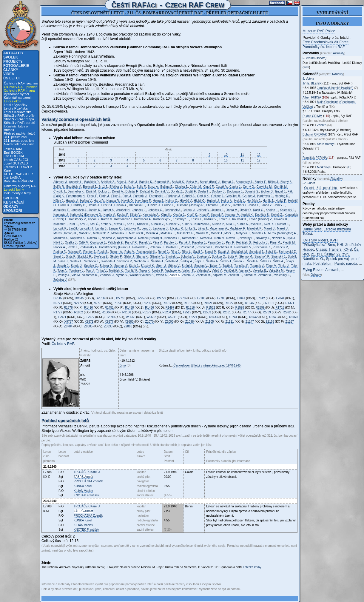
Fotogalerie (16, 66)
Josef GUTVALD (16, 163)
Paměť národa (346, 264)
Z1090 (169, 322)
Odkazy (11, 207)
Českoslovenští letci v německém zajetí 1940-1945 (207, 365)
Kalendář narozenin (18, 98)
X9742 (253, 317)
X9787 (69, 322)
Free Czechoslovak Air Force (326, 42)
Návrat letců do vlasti (19, 144)
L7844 (280, 298)
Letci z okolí (13, 101)
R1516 (190, 308)
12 (259, 155)
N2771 (58, 303)
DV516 (100, 298)
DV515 (80, 298)
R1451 (109, 308)
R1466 (149, 308)
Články (11, 70)
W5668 (131, 317)
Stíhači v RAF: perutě (20, 123)
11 (242, 155)
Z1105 (209, 322)
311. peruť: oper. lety (19, 141)
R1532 (210, 308)
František (86, 495)
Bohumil (315, 134)
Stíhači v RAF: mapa (19, 119)
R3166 (127, 312)
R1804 (106, 312)
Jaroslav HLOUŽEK (18, 167)
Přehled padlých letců (20, 133)
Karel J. (87, 472)
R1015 (188, 303)
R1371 (290, 303)
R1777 (58, 312)
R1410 (88, 308)
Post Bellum (323, 264)
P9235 (147, 303)
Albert (312, 97)
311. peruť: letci (15, 137)
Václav (83, 491)
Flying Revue (313, 270)
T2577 (246, 312)
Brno (122, 365)
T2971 (62, 317)
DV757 (141, 298)
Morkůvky (323, 167)
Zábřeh (322, 125)
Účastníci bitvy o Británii (16, 128)
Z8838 (108, 326)
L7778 (181, 298)
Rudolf (312, 116)
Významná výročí (16, 94)
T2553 (207, 312)
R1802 (78, 312)
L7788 (221, 298)
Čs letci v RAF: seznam (21, 83)
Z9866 (128, 326)
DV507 (58, 298)
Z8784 (68, 326)
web (306, 67)
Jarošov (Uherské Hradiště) (335, 88)
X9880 (129, 322)
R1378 (68, 308)
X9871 (89, 322)
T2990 (110, 317)
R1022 (229, 303)
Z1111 (229, 322)
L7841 (241, 298)
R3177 (147, 312)
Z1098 (189, 322)
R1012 (167, 303)
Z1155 (270, 322)
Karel (83, 486)
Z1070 (149, 322)
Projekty (13, 61)
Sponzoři (13, 211)
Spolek (11, 57)
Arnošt (83, 477)
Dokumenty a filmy (17, 193)
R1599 (260, 308)
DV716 (121, 298)
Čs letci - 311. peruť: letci (321, 188)
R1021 (208, 303)
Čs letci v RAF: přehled (21, 87)
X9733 (213, 317)
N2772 (78, 303)
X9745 (273, 317)
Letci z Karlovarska (18, 112)
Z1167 (290, 322)
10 (226, 155)
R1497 (170, 308)
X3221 (193, 317)
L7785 (201, 298)
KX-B (348, 250)
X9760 (293, 317)
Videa (9, 74)
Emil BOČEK (13, 153)
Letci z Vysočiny (16, 105)
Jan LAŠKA (12, 178)
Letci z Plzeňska (16, 108)
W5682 (151, 317)
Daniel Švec (312, 229)
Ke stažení (14, 202)
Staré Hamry (325, 144)
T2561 (226, 312)
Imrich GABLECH (17, 160)
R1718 (280, 308)
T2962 (286, 312)
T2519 (187, 312)
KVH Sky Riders (315, 240)
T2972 (90, 317)
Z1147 (250, 322)
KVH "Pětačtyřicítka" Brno (320, 243)
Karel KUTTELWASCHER (18, 172)
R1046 (249, 303)
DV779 (162, 298)
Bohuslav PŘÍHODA (18, 181)
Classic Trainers (329, 250)
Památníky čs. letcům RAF (324, 47)
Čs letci (11, 78)
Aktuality (13, 53)
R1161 (270, 303)
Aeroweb (332, 270)
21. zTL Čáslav (323, 254)
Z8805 (88, 326)
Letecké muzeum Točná (327, 232)
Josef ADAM (13, 149)
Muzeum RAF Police (319, 31)
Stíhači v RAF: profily (19, 116)
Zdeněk (88, 481)
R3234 (167, 312)
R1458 (129, 308)
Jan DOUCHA (14, 156)
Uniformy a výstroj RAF (21, 186)
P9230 (118, 303)
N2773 (98, 303)
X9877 (109, 322)
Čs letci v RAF (63, 344)
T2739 (267, 312)
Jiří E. (312, 83)
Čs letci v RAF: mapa (19, 90)
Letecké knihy (14, 190)
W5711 (172, 317)
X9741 (233, 317)
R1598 (240, 308)
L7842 (261, 298)
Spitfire (11, 198)
